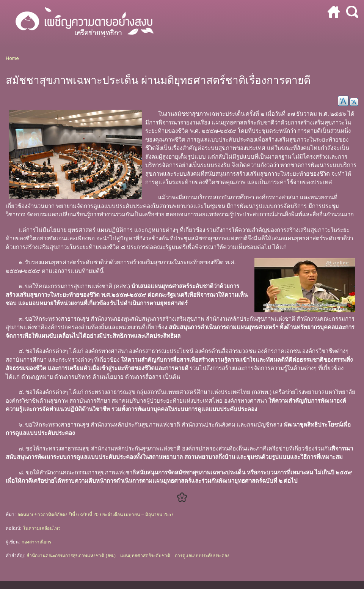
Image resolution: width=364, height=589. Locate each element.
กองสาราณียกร (36, 542)
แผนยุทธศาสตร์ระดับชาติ (145, 556)
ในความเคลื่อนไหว (42, 528)
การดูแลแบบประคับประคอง (202, 556)
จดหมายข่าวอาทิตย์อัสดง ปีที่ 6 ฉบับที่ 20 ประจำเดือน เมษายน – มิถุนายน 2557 (95, 515)
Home (12, 58)
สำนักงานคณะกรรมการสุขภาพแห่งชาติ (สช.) (71, 556)
